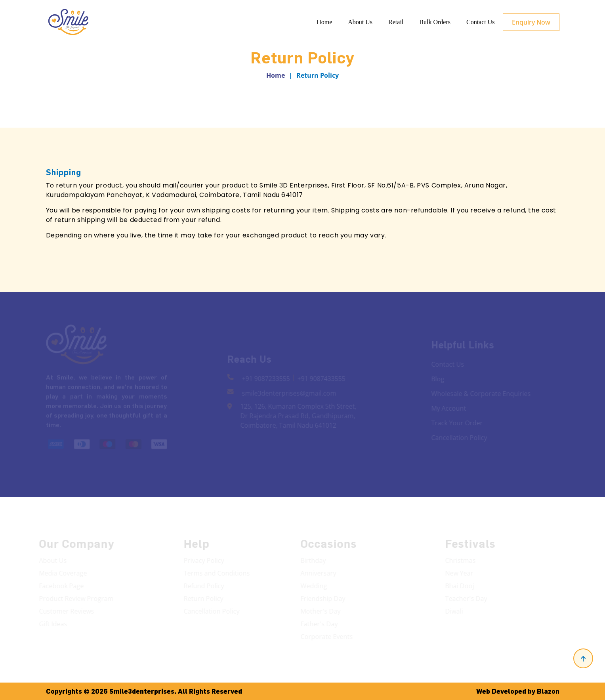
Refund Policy (204, 586)
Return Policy (204, 599)
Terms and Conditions (217, 573)
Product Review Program (75, 599)
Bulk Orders (435, 22)
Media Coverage (62, 573)
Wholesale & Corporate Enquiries (480, 394)
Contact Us (481, 22)
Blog (437, 379)
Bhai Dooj (460, 586)
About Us (360, 22)
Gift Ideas (52, 624)
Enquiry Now (531, 22)
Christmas (461, 560)
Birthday (312, 560)
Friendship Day (322, 599)
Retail (396, 22)
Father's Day (318, 624)
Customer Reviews (66, 611)
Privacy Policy (204, 560)
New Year (460, 573)
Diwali (455, 611)
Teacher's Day (467, 599)
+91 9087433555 (322, 379)
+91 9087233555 (266, 379)
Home (324, 22)
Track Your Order (456, 423)
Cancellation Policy (458, 438)
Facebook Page (60, 586)
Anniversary (317, 573)
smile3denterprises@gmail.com (290, 393)
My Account (448, 408)
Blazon (548, 691)
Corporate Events (326, 637)
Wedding (313, 586)
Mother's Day (320, 611)
